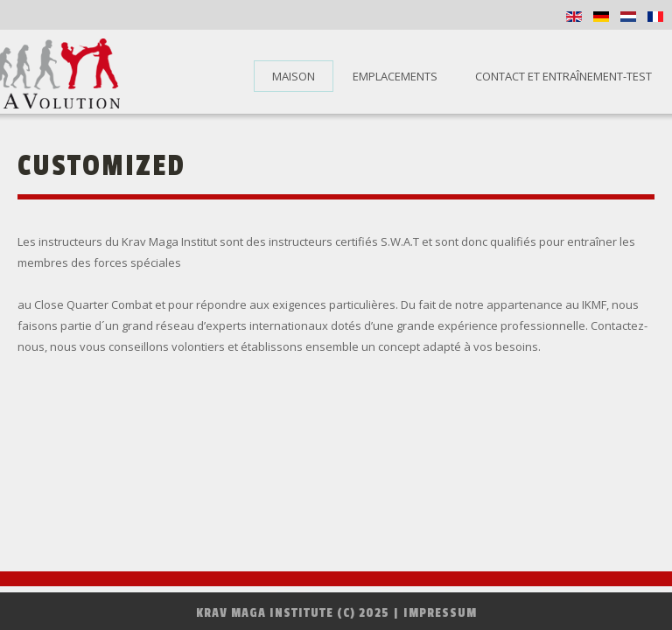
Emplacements (395, 76)
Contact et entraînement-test (563, 76)
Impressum (440, 613)
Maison (294, 76)
